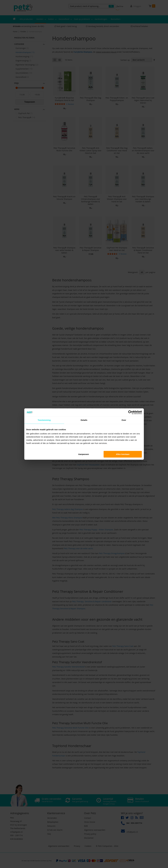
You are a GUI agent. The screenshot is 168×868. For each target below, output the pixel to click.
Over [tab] (124, 420)
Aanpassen (84, 454)
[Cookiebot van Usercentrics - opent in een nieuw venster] (130, 412)
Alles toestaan (123, 454)
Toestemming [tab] (44, 420)
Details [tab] (84, 420)
